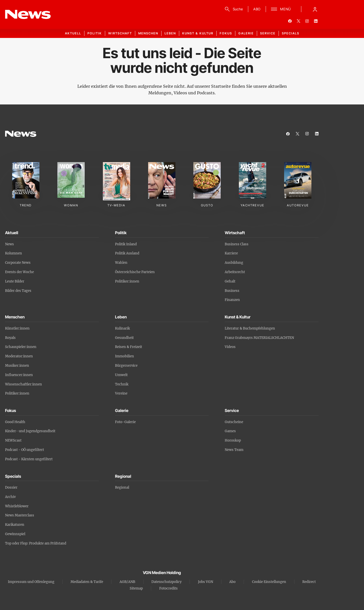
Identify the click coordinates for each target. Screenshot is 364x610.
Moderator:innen (19, 356)
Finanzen (232, 300)
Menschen (148, 33)
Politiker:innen (127, 281)
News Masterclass (20, 515)
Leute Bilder (15, 281)
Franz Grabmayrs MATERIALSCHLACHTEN (259, 338)
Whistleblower (17, 506)
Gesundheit (124, 338)
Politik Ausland (127, 253)
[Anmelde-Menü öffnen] (315, 9)
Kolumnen (14, 253)
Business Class (237, 244)
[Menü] (281, 9)
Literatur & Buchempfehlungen (250, 328)
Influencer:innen (19, 375)
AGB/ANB (127, 582)
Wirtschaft (120, 33)
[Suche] (233, 9)
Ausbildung (234, 263)
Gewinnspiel (15, 534)
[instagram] (307, 21)
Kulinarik (122, 328)
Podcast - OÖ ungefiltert (25, 450)
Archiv (10, 497)
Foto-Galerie (125, 422)
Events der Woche (19, 272)
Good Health (15, 422)
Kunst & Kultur (198, 33)
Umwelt (121, 375)
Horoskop (233, 440)
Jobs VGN (206, 582)
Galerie (246, 33)
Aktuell (73, 33)
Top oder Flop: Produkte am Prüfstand (36, 543)
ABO (257, 9)
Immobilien (124, 356)
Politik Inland (126, 244)
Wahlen (121, 263)
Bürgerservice (126, 366)
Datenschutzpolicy (166, 582)
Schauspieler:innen (21, 347)
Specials (291, 33)
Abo (232, 582)
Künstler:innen (17, 328)
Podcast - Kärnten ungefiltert (29, 459)
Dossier (11, 487)
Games (230, 431)
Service (268, 33)
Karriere (231, 253)
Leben (170, 33)
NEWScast (13, 440)
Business (232, 291)
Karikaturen (15, 525)
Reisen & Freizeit (129, 347)
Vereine (121, 393)
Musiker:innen (17, 366)
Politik (95, 33)
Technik (122, 384)
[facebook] (290, 21)
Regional (122, 487)
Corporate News (18, 263)
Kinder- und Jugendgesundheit (30, 431)
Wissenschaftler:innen (24, 384)
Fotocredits (168, 588)
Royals (10, 338)
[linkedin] (316, 21)
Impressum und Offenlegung (31, 582)
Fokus (226, 33)
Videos (230, 347)
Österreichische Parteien (135, 272)
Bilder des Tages (18, 291)
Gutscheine (234, 422)
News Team (234, 450)
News (9, 244)
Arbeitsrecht (235, 272)
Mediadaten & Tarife (87, 582)
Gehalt (230, 281)
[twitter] (299, 21)
